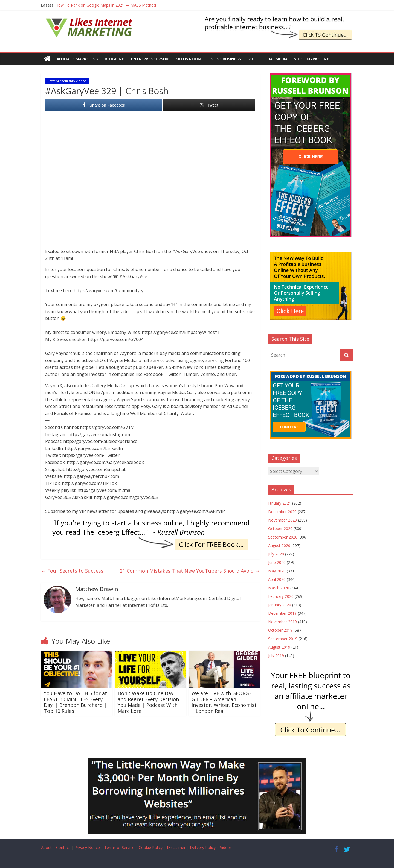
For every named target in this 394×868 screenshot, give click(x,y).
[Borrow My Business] (197, 761)
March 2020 (279, 588)
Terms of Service (119, 847)
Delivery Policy (203, 847)
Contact (63, 847)
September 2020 (283, 537)
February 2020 (281, 596)
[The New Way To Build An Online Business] (311, 254)
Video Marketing (312, 59)
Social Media (274, 59)
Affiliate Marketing (77, 59)
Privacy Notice (87, 847)
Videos (226, 847)
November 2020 (283, 520)
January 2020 (280, 605)
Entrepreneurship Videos (67, 81)
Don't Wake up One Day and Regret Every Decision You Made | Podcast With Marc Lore (148, 702)
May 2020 (277, 571)
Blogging (115, 59)
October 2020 (280, 529)
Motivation (188, 59)
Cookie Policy (151, 847)
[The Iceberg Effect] (311, 76)
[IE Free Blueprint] (311, 672)
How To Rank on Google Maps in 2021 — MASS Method (106, 5)
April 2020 (277, 579)
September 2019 (283, 639)
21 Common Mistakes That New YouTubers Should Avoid (190, 570)
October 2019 (280, 630)
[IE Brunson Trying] (150, 522)
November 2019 (283, 622)
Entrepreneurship (150, 59)
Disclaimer (176, 847)
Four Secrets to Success (72, 570)
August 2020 (279, 545)
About (46, 847)
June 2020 (277, 562)
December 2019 (282, 613)
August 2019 (279, 647)
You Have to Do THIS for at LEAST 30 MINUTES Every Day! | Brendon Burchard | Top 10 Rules (75, 702)
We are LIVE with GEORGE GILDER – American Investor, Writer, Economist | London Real (224, 702)
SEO (251, 59)
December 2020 (282, 512)
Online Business (224, 59)
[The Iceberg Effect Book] (278, 19)
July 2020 (276, 554)
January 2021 (280, 503)
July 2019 (276, 656)
